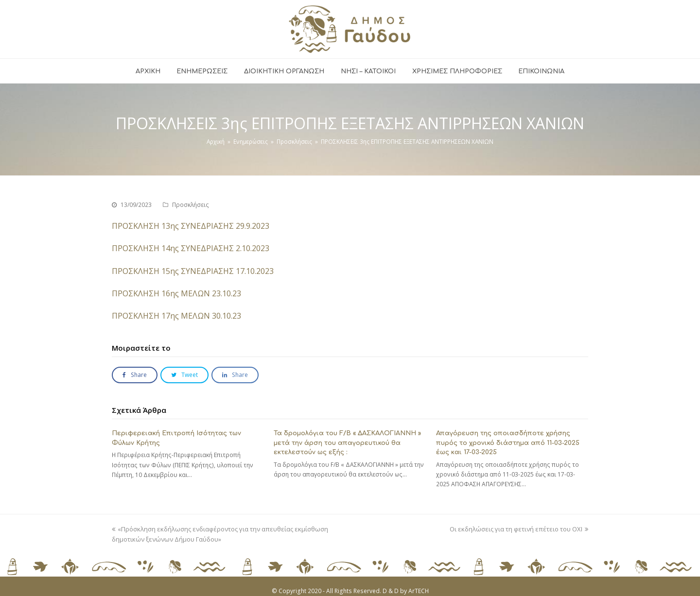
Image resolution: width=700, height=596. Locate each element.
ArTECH (419, 591)
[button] (135, 375)
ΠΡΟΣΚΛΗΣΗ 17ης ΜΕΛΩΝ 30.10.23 (176, 316)
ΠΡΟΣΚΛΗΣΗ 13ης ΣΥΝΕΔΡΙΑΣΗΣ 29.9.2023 (191, 226)
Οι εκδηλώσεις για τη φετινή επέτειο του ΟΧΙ (519, 529)
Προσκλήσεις (191, 205)
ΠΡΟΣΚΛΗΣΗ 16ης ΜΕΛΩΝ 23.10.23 (176, 293)
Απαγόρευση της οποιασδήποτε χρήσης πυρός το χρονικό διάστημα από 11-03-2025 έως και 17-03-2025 (508, 443)
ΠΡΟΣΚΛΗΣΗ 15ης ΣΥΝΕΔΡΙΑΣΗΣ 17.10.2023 (193, 271)
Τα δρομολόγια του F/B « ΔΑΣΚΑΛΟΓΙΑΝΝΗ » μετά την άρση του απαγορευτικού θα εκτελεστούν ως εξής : (347, 443)
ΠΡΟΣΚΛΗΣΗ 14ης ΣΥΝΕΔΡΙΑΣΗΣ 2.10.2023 (191, 248)
